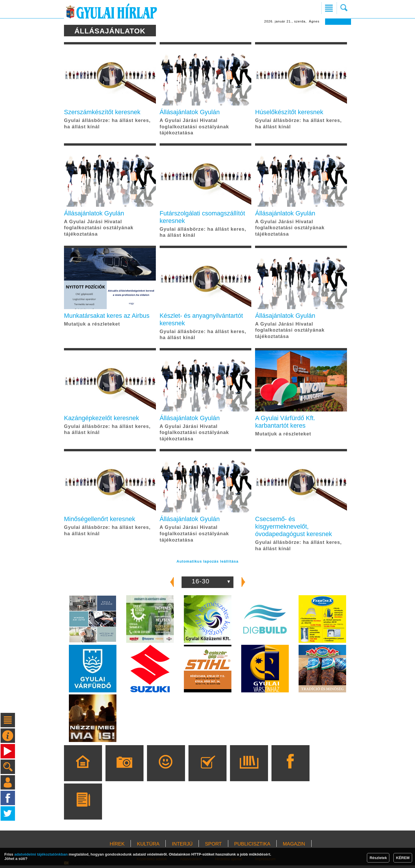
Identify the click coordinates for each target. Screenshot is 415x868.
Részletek (378, 858)
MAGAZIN (294, 847)
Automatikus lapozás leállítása (208, 564)
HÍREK (117, 847)
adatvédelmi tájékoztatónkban (41, 854)
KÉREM (403, 858)
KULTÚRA (148, 847)
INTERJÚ (182, 847)
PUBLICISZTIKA (252, 847)
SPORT (213, 847)
